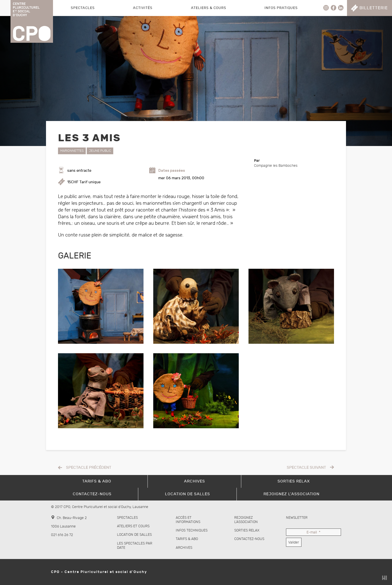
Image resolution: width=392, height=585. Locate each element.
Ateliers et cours (133, 526)
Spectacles (83, 8)
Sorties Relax (247, 530)
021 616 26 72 (62, 535)
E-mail (313, 533)
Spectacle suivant (306, 468)
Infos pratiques (281, 8)
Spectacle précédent (89, 468)
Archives (184, 548)
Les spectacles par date (135, 545)
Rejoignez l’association (246, 520)
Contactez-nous (249, 539)
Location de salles (134, 535)
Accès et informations (188, 520)
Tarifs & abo (187, 539)
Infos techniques (192, 530)
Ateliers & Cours (209, 8)
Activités (143, 8)
